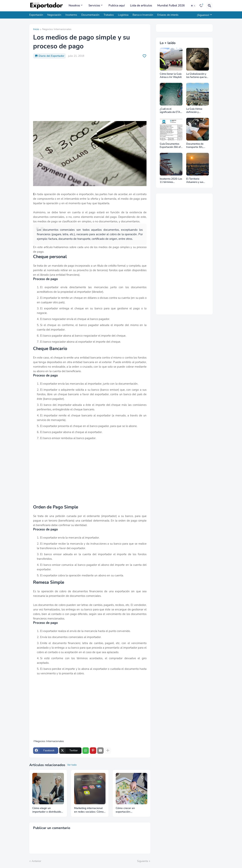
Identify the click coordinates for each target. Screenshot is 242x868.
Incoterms (71, 15)
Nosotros (74, 5)
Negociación (54, 15)
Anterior (36, 861)
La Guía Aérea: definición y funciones (194, 111)
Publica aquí (117, 5)
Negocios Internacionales (57, 30)
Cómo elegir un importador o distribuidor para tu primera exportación (47, 810)
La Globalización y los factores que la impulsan (196, 76)
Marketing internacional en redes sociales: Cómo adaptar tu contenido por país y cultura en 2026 (89, 810)
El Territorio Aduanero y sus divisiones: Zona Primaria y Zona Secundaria (195, 181)
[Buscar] (209, 6)
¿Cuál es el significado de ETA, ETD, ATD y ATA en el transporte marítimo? (171, 111)
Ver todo (72, 765)
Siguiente (143, 861)
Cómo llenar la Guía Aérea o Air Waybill (171, 76)
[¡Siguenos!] (204, 15)
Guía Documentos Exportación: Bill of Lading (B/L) (170, 146)
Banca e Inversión (143, 15)
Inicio (36, 30)
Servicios (94, 5)
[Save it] (144, 56)
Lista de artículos (141, 5)
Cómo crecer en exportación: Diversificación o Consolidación (126, 810)
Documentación (90, 15)
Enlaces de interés (168, 15)
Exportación (36, 15)
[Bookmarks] (201, 6)
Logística (123, 15)
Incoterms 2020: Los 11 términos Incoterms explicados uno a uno (171, 181)
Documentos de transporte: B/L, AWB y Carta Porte (197, 146)
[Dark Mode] (193, 6)
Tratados (109, 15)
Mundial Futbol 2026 (171, 5)
